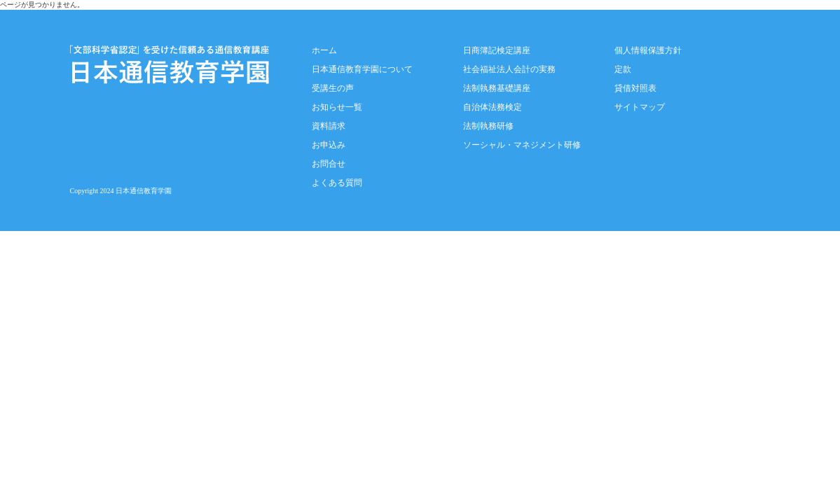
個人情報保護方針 (648, 50)
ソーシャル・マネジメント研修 (522, 145)
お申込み (329, 145)
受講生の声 (333, 88)
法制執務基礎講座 (497, 88)
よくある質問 (337, 183)
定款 (623, 69)
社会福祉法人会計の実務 (509, 69)
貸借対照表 (635, 88)
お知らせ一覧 (337, 107)
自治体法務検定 (493, 107)
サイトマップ (640, 107)
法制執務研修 (488, 126)
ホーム (324, 50)
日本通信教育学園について (362, 69)
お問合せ (329, 164)
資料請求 (329, 126)
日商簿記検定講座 (497, 50)
